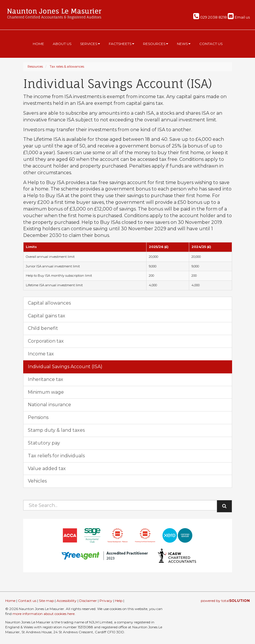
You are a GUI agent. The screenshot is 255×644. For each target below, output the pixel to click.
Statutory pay (44, 443)
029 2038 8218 (210, 17)
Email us (239, 17)
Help (119, 601)
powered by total (225, 601)
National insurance (49, 405)
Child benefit (43, 328)
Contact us (211, 44)
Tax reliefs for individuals (56, 456)
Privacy (106, 601)
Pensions (38, 417)
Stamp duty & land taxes (56, 430)
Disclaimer (88, 601)
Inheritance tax (46, 379)
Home (38, 44)
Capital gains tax (47, 316)
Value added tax (47, 468)
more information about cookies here (44, 614)
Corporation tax (46, 341)
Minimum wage (46, 392)
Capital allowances (49, 303)
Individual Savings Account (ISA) (65, 367)
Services (90, 44)
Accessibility (67, 601)
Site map (46, 601)
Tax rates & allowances (67, 66)
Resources (156, 44)
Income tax (41, 354)
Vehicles (37, 481)
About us (62, 44)
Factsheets (122, 44)
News (184, 44)
